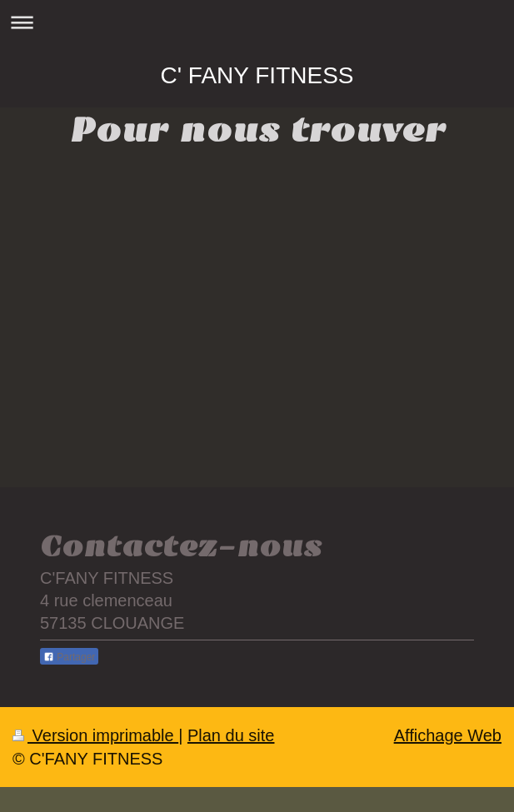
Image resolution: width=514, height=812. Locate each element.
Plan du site (231, 735)
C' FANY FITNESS (257, 75)
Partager (69, 657)
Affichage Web (448, 735)
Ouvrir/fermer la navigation (257, 22)
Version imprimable (95, 735)
